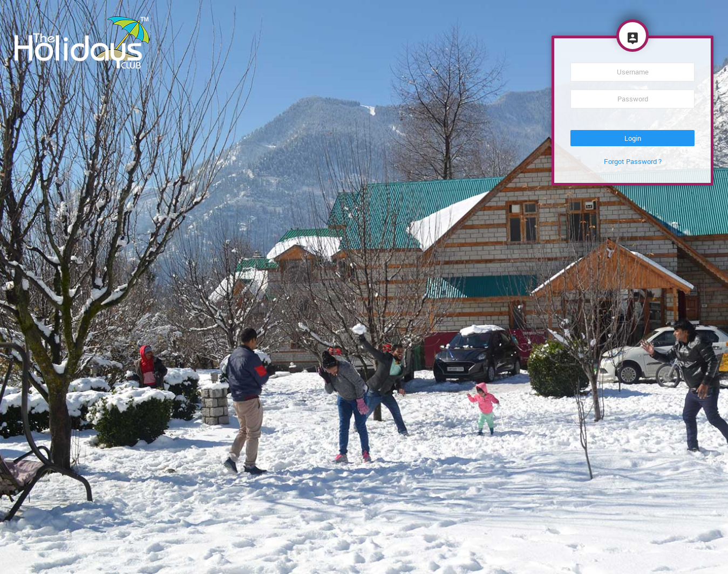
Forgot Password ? (633, 161)
